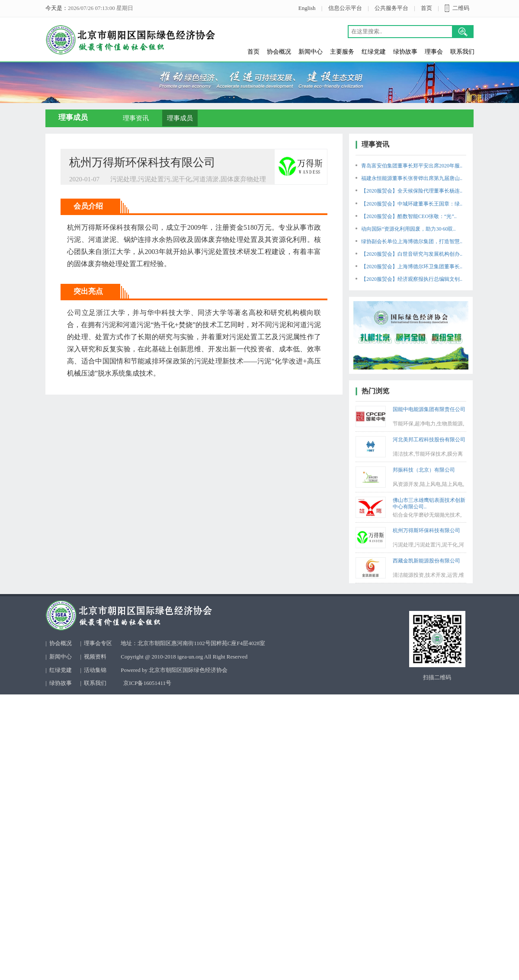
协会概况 (279, 52)
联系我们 (462, 52)
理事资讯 (136, 118)
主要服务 (342, 52)
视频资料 (95, 657)
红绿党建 (374, 52)
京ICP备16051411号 (147, 683)
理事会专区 (98, 643)
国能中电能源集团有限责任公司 (429, 409)
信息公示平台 (345, 8)
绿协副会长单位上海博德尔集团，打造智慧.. (412, 241)
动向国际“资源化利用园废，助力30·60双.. (408, 229)
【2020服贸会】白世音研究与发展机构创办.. (412, 254)
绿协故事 (405, 52)
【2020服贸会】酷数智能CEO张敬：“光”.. (409, 216)
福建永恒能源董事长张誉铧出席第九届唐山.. (412, 178)
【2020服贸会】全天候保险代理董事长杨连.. (412, 191)
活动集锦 (95, 670)
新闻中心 (311, 52)
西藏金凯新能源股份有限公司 (426, 561)
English (307, 8)
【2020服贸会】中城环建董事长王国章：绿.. (412, 204)
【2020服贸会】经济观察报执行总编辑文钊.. (412, 279)
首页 (426, 8)
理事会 (434, 52)
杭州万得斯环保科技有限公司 (426, 530)
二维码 (461, 8)
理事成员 (180, 118)
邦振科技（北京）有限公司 (424, 470)
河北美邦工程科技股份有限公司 (429, 440)
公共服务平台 (391, 8)
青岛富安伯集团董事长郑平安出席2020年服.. (412, 166)
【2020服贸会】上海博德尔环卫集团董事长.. (412, 267)
